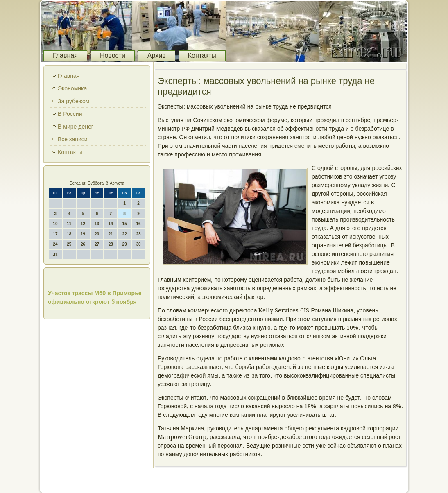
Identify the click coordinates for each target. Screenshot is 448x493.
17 (55, 234)
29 (125, 244)
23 (138, 234)
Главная (65, 55)
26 (83, 244)
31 (55, 254)
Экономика (72, 88)
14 (111, 224)
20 (97, 234)
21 (111, 234)
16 (138, 224)
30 (138, 244)
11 (69, 224)
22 (125, 234)
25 (69, 244)
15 (125, 224)
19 (83, 234)
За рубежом (74, 101)
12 (83, 224)
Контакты (202, 55)
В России (70, 114)
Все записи (73, 139)
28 (111, 244)
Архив (157, 55)
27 (97, 244)
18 (69, 234)
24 (55, 244)
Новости (113, 55)
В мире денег (76, 127)
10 (55, 224)
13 (97, 224)
